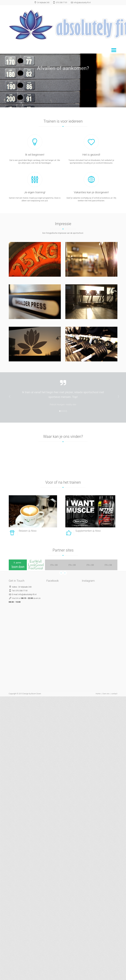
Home (98, 694)
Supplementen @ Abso (88, 531)
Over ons (106, 694)
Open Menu (114, 50)
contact (114, 694)
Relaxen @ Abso (28, 531)
